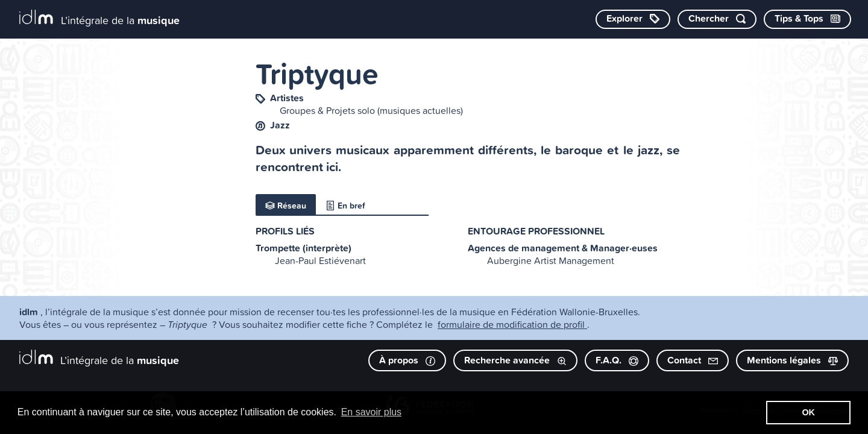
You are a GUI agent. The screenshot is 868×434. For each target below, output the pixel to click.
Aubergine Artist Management (551, 260)
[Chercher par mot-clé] (717, 19)
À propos (407, 360)
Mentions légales (792, 360)
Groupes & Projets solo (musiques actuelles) (371, 110)
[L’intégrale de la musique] (99, 18)
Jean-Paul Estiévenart (320, 260)
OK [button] (808, 412)
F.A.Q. (617, 360)
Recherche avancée (515, 360)
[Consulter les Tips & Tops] (807, 19)
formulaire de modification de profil (512, 324)
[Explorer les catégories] (633, 19)
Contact (693, 360)
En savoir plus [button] (372, 412)
